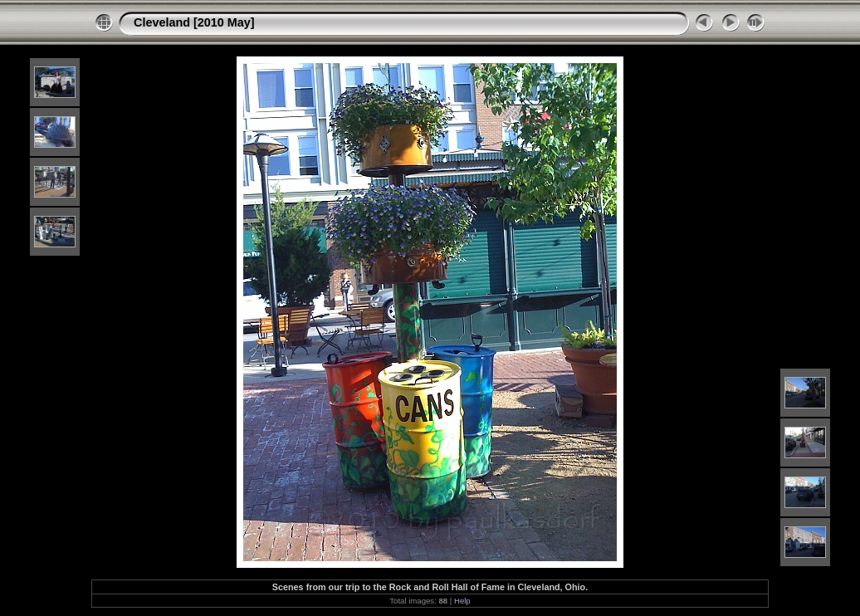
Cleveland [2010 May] (194, 22)
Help (462, 601)
